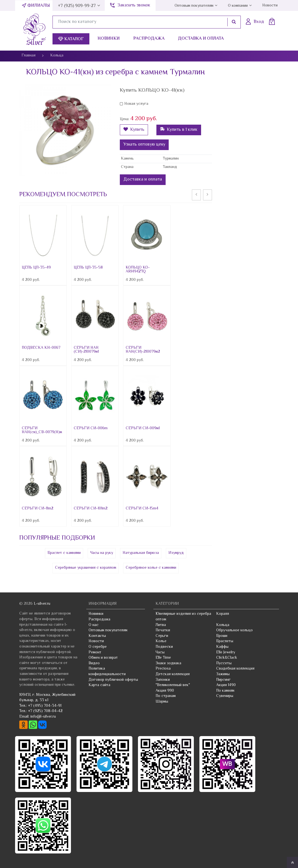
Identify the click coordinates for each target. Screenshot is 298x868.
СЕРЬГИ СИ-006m (91, 428)
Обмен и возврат (103, 658)
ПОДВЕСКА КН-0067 (41, 348)
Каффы (222, 647)
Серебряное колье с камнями (151, 568)
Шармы (162, 702)
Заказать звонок (134, 5)
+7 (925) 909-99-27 (77, 6)
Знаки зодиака (168, 663)
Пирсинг (223, 680)
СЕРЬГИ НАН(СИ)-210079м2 (143, 350)
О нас (94, 625)
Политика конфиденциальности (107, 672)
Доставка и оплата (201, 39)
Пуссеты (224, 663)
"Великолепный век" (173, 685)
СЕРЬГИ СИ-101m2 (91, 509)
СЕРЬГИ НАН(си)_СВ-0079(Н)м (42, 430)
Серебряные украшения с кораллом (86, 568)
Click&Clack (227, 658)
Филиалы (39, 6)
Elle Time (163, 658)
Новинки (109, 39)
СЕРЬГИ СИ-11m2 (38, 509)
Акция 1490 (226, 685)
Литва (161, 625)
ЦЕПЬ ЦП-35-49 (36, 268)
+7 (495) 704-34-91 (45, 706)
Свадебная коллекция (235, 669)
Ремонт (95, 653)
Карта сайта (99, 685)
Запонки (163, 680)
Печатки (163, 630)
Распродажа (149, 39)
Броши (222, 636)
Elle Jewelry (226, 653)
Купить (134, 130)
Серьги (162, 636)
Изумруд (176, 553)
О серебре (98, 647)
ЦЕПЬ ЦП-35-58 (88, 268)
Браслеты (225, 641)
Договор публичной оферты (113, 680)
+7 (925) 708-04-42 (45, 711)
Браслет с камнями (64, 553)
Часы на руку (102, 553)
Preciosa (163, 669)
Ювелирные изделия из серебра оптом (183, 617)
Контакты (97, 636)
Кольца (223, 625)
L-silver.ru (42, 604)
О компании (238, 6)
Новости (270, 6)
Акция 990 (165, 691)
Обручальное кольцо (234, 630)
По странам (166, 696)
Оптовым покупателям (194, 6)
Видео (94, 663)
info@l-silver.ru (43, 717)
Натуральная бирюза (141, 553)
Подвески (164, 647)
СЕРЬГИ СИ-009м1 (143, 428)
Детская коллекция (173, 674)
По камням (225, 691)
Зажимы (223, 674)
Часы (160, 653)
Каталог (71, 39)
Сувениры (225, 696)
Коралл (223, 614)
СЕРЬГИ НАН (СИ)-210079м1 (86, 350)
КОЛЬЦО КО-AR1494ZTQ (138, 270)
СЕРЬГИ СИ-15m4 (142, 509)
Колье (161, 641)
